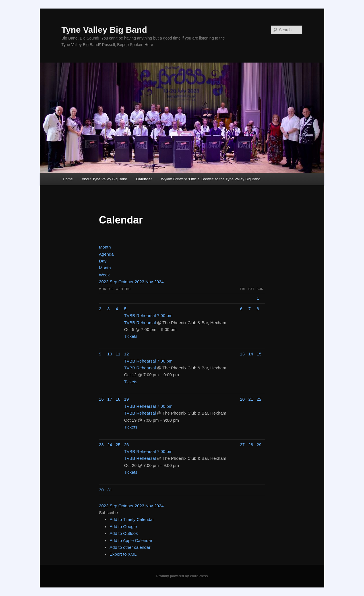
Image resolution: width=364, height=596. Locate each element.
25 (118, 445)
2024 (159, 282)
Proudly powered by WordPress (182, 576)
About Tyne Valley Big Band (104, 179)
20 (242, 399)
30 (101, 490)
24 (110, 445)
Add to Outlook (124, 533)
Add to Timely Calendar (132, 519)
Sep (114, 282)
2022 (104, 282)
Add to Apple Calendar (131, 540)
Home (68, 179)
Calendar (144, 179)
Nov (150, 282)
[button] (108, 513)
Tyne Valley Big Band (104, 30)
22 (259, 399)
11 (118, 354)
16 (101, 399)
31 (110, 490)
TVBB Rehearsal (140, 323)
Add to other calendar (130, 547)
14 (251, 354)
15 (259, 354)
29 (259, 445)
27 (242, 445)
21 (251, 399)
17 (110, 399)
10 (110, 354)
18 (118, 399)
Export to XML (123, 554)
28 (251, 445)
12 (126, 354)
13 (242, 354)
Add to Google (123, 526)
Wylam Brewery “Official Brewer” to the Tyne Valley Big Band (211, 179)
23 (101, 445)
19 (126, 399)
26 (126, 445)
